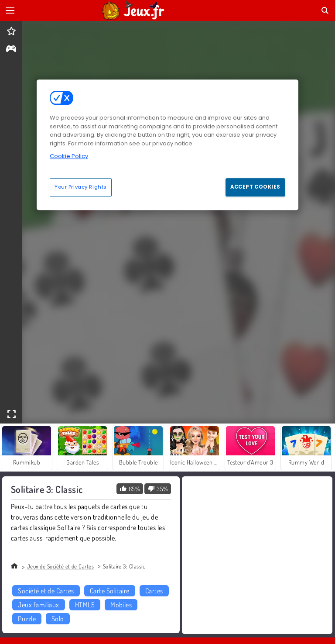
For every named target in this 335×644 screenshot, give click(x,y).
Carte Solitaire (110, 591)
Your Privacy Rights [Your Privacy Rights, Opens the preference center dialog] (81, 187)
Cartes (154, 591)
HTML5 (85, 605)
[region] (167, 145)
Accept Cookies (255, 187)
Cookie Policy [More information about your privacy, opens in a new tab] (69, 156)
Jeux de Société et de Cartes (60, 566)
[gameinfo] (11, 50)
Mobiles (121, 605)
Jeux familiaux (39, 605)
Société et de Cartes (46, 591)
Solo (58, 619)
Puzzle (27, 619)
